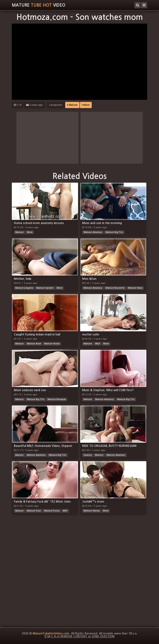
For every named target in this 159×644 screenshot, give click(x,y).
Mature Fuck (34, 511)
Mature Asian (52, 344)
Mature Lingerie (24, 288)
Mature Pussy (52, 511)
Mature (72, 105)
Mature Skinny (92, 511)
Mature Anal (34, 344)
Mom (86, 105)
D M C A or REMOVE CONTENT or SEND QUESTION (79, 636)
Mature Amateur (93, 232)
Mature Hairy (135, 288)
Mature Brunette (115, 288)
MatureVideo (39, 5)
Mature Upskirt (45, 288)
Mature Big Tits (114, 232)
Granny (88, 455)
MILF (98, 344)
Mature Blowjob (57, 399)
